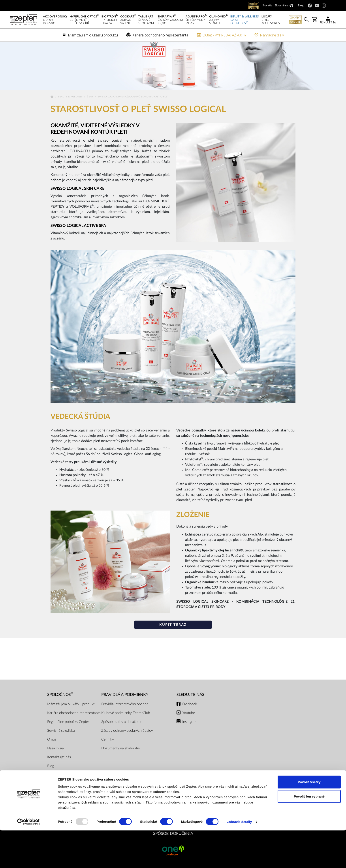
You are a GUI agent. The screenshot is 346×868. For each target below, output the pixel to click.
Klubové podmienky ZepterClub (126, 719)
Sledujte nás (190, 701)
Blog (51, 772)
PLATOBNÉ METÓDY (173, 802)
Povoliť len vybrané (309, 834)
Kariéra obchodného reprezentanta (74, 719)
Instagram (190, 727)
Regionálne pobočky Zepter (68, 727)
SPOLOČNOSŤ (60, 701)
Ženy (90, 103)
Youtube (189, 719)
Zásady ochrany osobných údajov (127, 736)
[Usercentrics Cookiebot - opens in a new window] (29, 859)
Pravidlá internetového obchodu (126, 710)
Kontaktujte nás (59, 763)
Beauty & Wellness (71, 103)
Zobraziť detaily (239, 859)
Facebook (190, 710)
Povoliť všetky (309, 819)
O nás (52, 745)
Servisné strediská (61, 736)
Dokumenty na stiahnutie (120, 754)
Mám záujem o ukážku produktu (72, 710)
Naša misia (55, 754)
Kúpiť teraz (173, 631)
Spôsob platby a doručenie (122, 727)
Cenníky (108, 745)
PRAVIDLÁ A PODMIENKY (125, 701)
